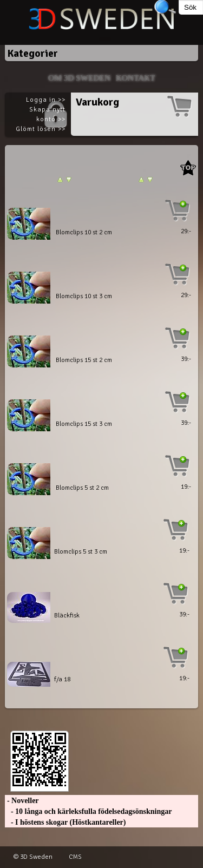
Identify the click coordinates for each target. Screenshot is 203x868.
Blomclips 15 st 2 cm (84, 360)
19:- (186, 487)
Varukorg (97, 102)
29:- (186, 231)
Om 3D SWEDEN (79, 78)
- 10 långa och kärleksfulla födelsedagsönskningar (88, 811)
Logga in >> (46, 100)
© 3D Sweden (33, 857)
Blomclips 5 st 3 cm (81, 552)
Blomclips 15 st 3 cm (84, 424)
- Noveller (22, 801)
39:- (186, 359)
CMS (75, 857)
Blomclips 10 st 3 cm (84, 296)
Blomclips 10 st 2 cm (84, 232)
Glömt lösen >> (41, 129)
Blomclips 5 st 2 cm (82, 488)
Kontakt (136, 78)
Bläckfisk (67, 616)
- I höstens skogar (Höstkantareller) (65, 822)
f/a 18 (62, 679)
